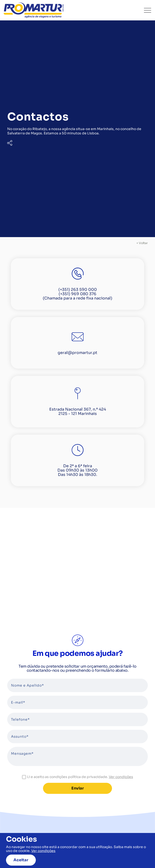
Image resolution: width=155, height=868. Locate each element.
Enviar (78, 788)
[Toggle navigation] (148, 10)
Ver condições (121, 777)
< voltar (142, 243)
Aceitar (21, 860)
